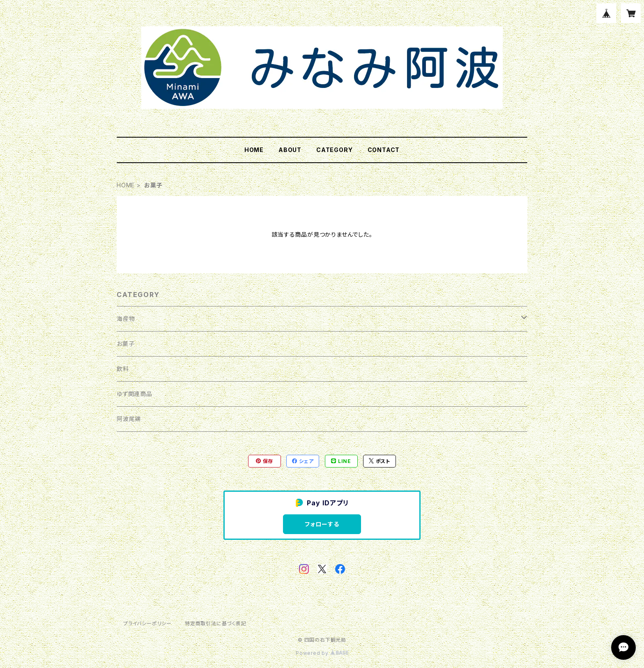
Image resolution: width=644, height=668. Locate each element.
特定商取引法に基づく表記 (216, 623)
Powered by (322, 653)
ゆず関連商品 (135, 394)
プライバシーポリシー (147, 623)
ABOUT (290, 150)
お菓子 (125, 344)
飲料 (123, 369)
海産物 (126, 319)
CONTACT (384, 150)
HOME (254, 150)
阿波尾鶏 (129, 419)
